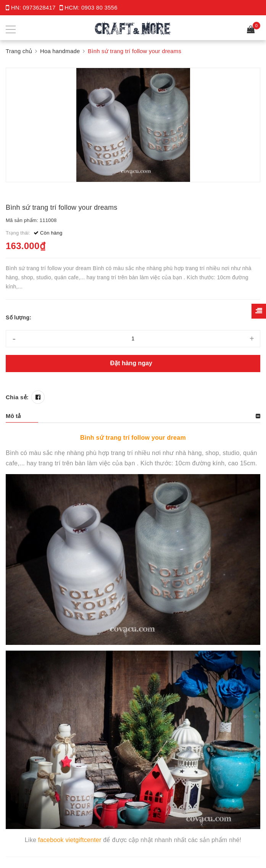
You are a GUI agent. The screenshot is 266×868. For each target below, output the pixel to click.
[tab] (133, 416)
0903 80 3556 (99, 7)
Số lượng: (19, 317)
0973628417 (39, 7)
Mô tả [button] (13, 416)
